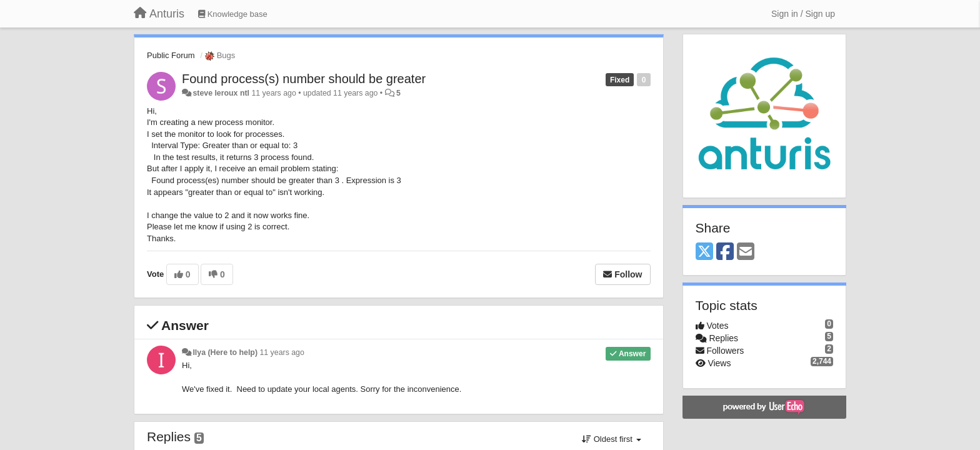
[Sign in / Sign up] (803, 14)
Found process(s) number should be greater (304, 79)
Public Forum (171, 55)
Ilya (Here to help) (225, 352)
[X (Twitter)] (704, 252)
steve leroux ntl (221, 93)
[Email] (746, 252)
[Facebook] (725, 252)
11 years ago (282, 352)
